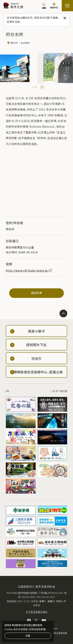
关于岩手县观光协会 (37, 612)
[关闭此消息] (65, 18)
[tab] (33, 87)
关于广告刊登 (60, 391)
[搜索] (44, 6)
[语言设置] (54, 6)
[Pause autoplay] (42, 87)
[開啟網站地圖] (67, 6)
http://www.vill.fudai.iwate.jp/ (29, 270)
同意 (28, 636)
